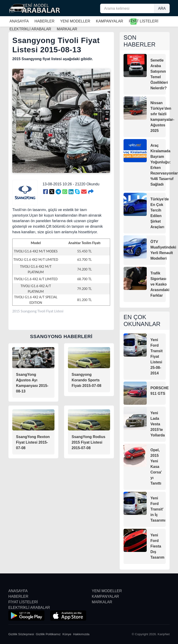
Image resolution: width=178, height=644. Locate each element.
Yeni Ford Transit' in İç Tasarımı (158, 509)
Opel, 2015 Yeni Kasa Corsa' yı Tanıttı (156, 467)
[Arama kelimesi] (127, 8)
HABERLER (44, 21)
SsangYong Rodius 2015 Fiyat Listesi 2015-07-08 (88, 442)
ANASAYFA (19, 21)
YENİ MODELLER (75, 21)
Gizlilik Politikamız (48, 634)
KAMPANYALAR (110, 21)
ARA (162, 8)
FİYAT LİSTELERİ (144, 21)
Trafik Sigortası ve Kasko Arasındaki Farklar (160, 284)
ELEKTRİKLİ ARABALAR (29, 608)
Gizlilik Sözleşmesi (21, 634)
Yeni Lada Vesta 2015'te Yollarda (158, 424)
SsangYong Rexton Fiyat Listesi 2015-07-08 (33, 442)
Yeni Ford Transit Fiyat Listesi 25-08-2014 (156, 356)
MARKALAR (102, 602)
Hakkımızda (81, 634)
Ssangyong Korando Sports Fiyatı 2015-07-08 (86, 380)
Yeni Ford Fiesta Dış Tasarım (157, 546)
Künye (67, 634)
